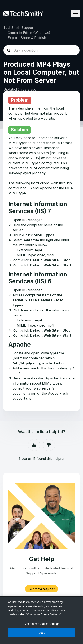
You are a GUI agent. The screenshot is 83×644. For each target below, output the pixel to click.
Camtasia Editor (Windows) (29, 33)
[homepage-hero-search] (41, 50)
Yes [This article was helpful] (34, 445)
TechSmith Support (19, 28)
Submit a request (42, 589)
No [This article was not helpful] (49, 445)
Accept (42, 633)
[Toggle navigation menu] (75, 14)
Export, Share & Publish (27, 38)
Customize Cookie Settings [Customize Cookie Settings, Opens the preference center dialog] (42, 624)
